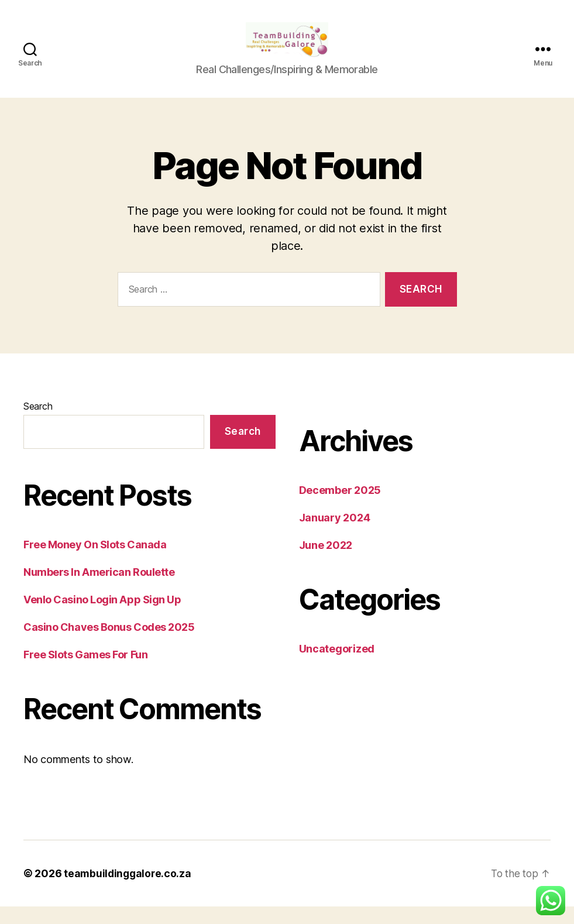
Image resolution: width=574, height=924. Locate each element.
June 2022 (326, 563)
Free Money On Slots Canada (95, 562)
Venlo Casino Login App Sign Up (102, 617)
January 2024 (335, 535)
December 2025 (340, 508)
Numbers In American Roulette (99, 590)
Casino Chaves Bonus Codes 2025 (109, 645)
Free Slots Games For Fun (85, 672)
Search (38, 424)
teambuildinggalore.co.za (129, 891)
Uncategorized (337, 666)
